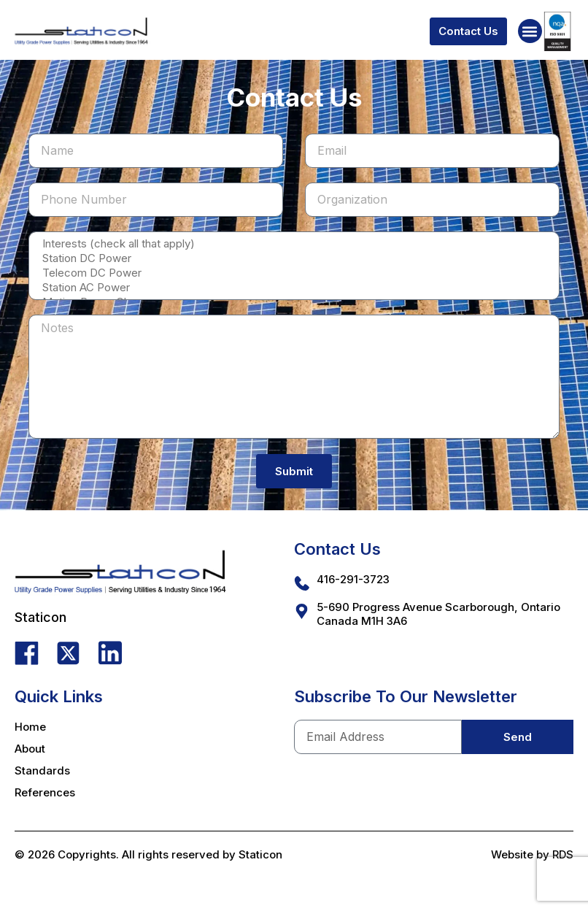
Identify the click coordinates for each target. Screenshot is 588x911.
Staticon (260, 854)
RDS (563, 854)
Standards (42, 770)
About (30, 749)
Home (30, 727)
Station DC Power (293, 258)
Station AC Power (293, 288)
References (45, 792)
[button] (530, 31)
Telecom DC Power (293, 273)
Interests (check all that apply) (293, 244)
